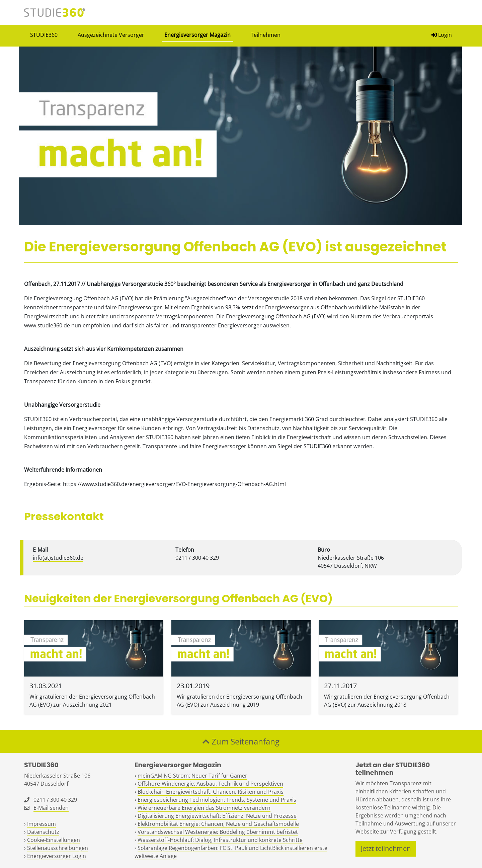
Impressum (42, 824)
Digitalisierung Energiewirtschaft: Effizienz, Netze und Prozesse (217, 816)
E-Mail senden (51, 808)
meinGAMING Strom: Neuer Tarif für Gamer (192, 776)
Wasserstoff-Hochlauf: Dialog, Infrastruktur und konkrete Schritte (220, 840)
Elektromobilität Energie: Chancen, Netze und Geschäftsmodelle (218, 824)
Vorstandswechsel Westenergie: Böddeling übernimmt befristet (218, 832)
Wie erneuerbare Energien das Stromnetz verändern (204, 808)
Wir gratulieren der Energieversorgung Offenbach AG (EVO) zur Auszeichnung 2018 (387, 701)
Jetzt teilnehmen (386, 848)
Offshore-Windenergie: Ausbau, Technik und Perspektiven (210, 784)
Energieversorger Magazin (197, 35)
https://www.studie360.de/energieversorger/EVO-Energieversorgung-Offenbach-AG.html (174, 484)
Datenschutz (43, 832)
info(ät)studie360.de (58, 558)
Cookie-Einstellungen (54, 840)
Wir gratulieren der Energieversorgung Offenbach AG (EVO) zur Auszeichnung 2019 (239, 701)
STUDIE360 (44, 35)
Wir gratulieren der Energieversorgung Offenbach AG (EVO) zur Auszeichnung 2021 (92, 701)
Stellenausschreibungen (58, 848)
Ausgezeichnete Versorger (111, 35)
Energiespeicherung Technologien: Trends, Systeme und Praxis (217, 800)
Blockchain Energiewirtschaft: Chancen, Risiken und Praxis (211, 792)
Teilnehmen (266, 35)
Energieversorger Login (57, 856)
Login (442, 35)
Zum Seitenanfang (241, 741)
